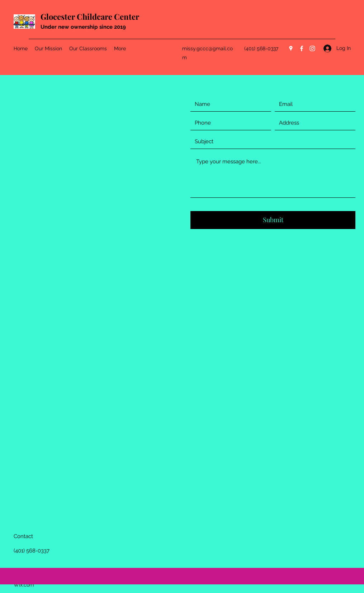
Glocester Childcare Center (90, 17)
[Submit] (273, 220)
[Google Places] (291, 48)
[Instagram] (312, 48)
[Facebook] (302, 48)
